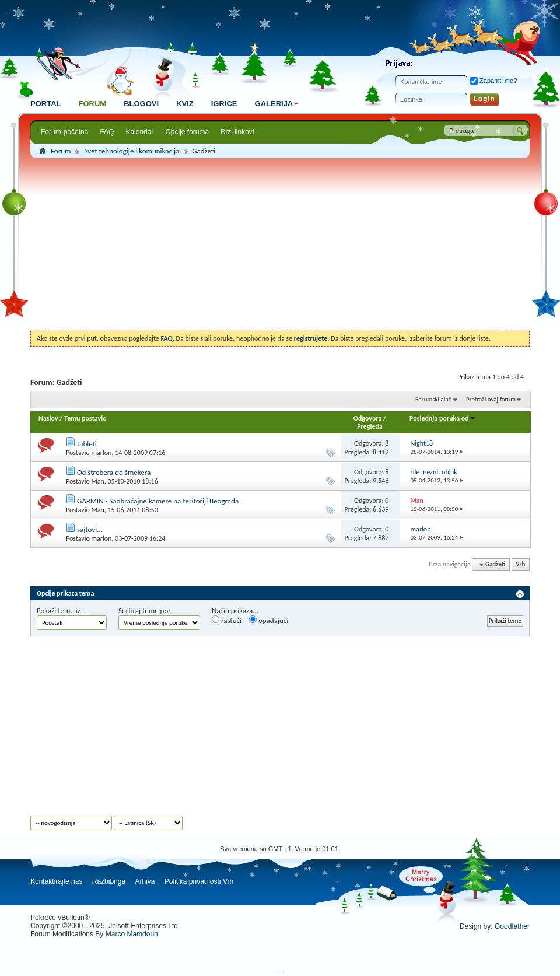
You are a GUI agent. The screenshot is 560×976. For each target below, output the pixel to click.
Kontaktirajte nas (56, 881)
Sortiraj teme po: (144, 611)
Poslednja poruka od (443, 418)
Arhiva (145, 881)
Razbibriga (109, 881)
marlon (101, 453)
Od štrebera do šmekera (114, 472)
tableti (87, 444)
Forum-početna (64, 132)
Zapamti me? (494, 81)
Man (97, 481)
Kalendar (139, 132)
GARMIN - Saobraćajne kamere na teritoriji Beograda (158, 501)
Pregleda (370, 426)
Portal (45, 104)
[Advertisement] (280, 246)
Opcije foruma (187, 132)
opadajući (269, 620)
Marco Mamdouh (132, 934)
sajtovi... (90, 529)
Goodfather (512, 926)
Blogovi (141, 104)
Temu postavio (85, 418)
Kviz (185, 104)
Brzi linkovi (237, 132)
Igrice (224, 104)
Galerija (279, 104)
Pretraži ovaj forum (491, 399)
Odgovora (368, 418)
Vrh (520, 564)
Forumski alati (434, 399)
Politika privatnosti (193, 881)
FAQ (107, 132)
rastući (227, 620)
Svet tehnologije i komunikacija (132, 151)
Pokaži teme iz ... (62, 611)
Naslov (48, 418)
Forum (92, 104)
